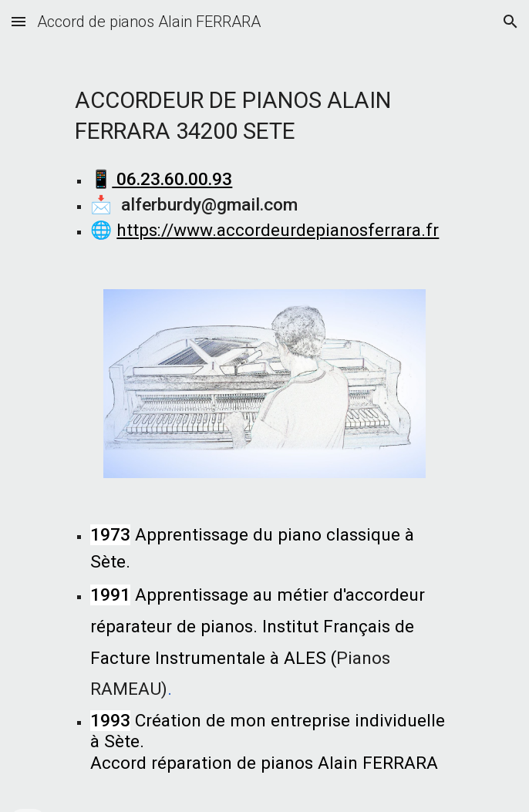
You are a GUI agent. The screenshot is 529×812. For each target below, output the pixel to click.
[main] (264, 110)
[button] (19, 21)
